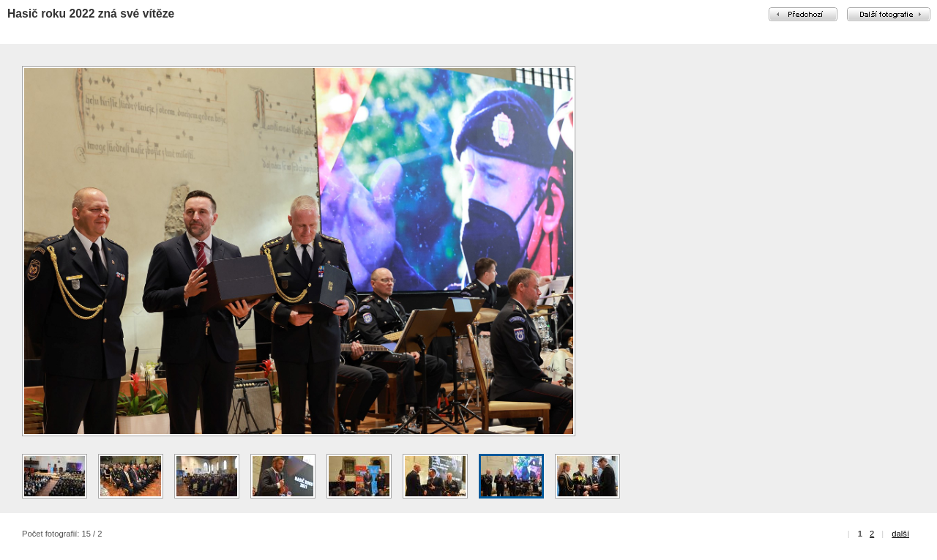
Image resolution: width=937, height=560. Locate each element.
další (900, 534)
